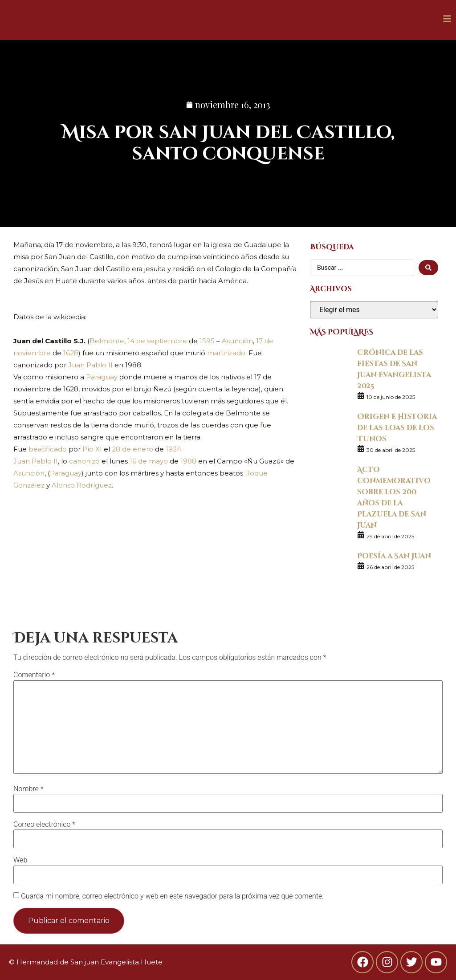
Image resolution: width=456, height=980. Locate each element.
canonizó (84, 461)
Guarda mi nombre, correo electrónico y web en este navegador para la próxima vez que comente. (172, 896)
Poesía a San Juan (394, 555)
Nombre (28, 789)
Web (20, 860)
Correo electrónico (44, 825)
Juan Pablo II (90, 365)
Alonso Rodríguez (82, 485)
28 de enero (132, 449)
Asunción (237, 341)
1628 (71, 353)
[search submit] (428, 268)
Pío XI (92, 449)
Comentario (34, 675)
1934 (173, 449)
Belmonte (107, 341)
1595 (207, 341)
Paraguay (102, 377)
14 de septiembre (157, 341)
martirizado (226, 353)
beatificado (48, 449)
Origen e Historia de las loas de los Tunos (397, 427)
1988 (188, 461)
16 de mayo (149, 461)
